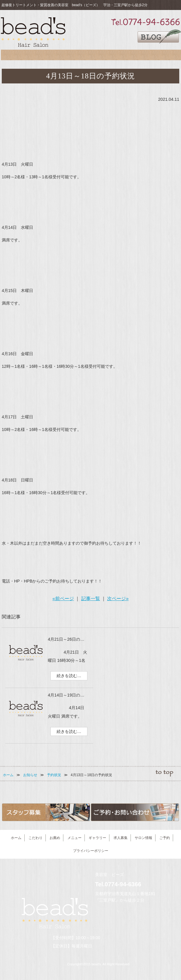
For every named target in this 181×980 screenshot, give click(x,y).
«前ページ (63, 599)
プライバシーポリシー (91, 851)
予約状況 (54, 775)
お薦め (39, 56)
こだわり (14, 56)
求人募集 (117, 56)
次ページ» (118, 599)
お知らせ (30, 775)
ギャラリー (90, 56)
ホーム (8, 775)
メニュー (65, 56)
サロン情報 (143, 56)
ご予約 (168, 56)
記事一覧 (91, 599)
